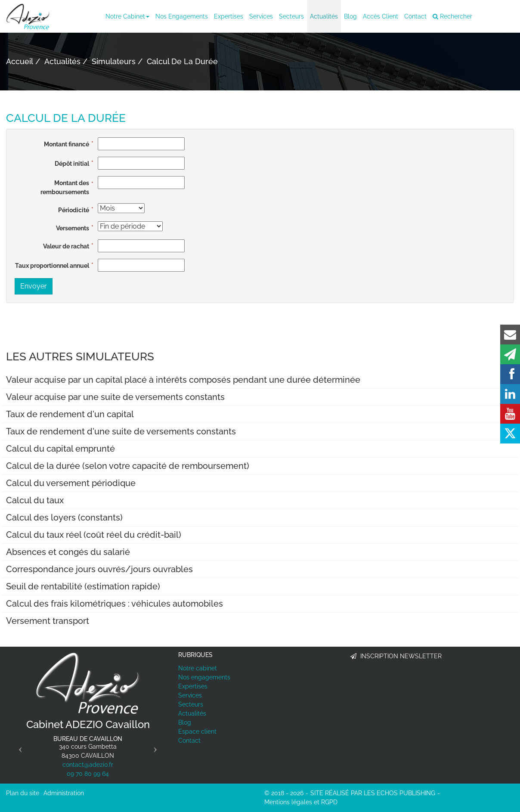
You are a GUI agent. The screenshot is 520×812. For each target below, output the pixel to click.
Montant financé (67, 144)
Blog (350, 16)
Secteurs (291, 16)
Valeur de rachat (66, 246)
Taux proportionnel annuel (52, 266)
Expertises (229, 16)
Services (261, 16)
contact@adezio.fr (88, 765)
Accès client (381, 16)
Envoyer (34, 286)
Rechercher (452, 16)
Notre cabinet (127, 16)
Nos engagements (182, 16)
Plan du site (23, 793)
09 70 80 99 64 (88, 774)
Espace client (197, 731)
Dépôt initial (72, 164)
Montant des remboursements (65, 188)
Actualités (324, 16)
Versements (73, 228)
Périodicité (74, 210)
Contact (415, 16)
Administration (64, 793)
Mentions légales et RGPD (301, 802)
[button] (18, 746)
